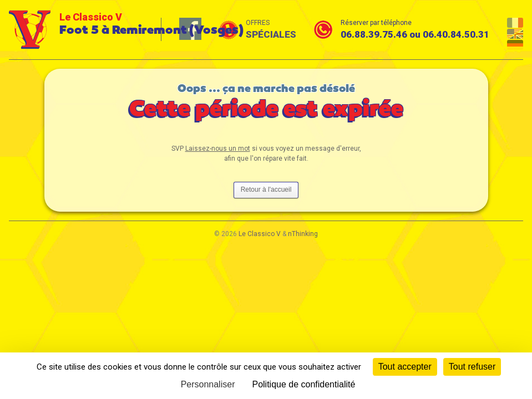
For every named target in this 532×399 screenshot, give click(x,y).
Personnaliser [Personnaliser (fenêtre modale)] (208, 384)
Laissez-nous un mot (218, 149)
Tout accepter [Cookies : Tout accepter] (405, 367)
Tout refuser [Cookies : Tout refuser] (472, 367)
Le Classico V (260, 234)
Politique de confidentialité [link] (303, 384)
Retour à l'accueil (266, 190)
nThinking (303, 234)
